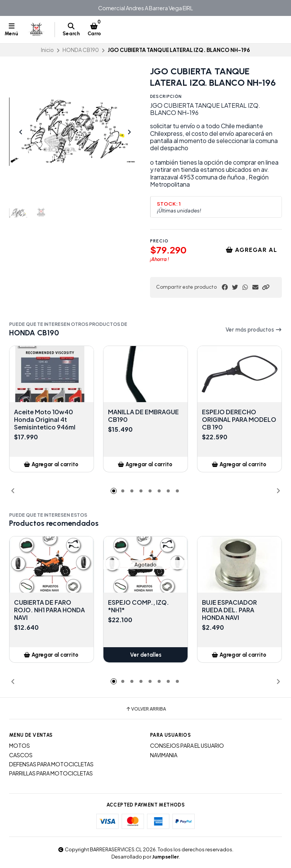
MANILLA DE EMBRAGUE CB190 (143, 416)
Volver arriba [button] (146, 709)
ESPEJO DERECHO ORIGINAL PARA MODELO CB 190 (239, 420)
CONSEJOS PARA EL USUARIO (187, 745)
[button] (266, 287)
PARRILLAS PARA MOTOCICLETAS (51, 773)
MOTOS (20, 745)
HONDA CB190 (81, 50)
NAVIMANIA (164, 755)
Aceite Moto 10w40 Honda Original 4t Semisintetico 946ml (45, 420)
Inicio (47, 50)
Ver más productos (254, 330)
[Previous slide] (21, 132)
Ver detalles (146, 655)
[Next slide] (129, 132)
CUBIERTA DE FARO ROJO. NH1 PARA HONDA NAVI (49, 610)
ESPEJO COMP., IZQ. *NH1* (138, 606)
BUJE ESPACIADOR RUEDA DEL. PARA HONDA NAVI (229, 610)
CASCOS (21, 755)
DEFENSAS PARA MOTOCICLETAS (51, 764)
